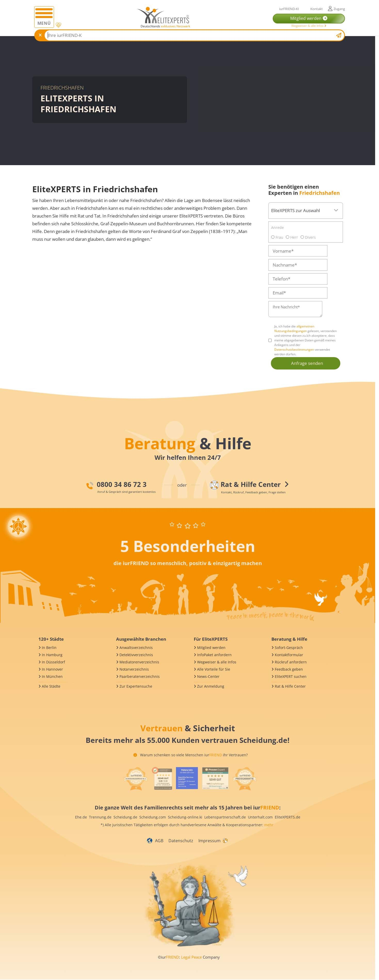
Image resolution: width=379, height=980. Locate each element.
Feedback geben (289, 669)
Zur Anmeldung (211, 686)
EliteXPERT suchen (291, 676)
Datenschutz (181, 841)
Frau (277, 237)
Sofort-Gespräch (289, 648)
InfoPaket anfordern (214, 655)
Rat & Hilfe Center (290, 686)
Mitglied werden (211, 648)
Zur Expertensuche (136, 686)
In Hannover (52, 669)
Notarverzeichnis (134, 669)
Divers (308, 237)
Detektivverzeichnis (136, 655)
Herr (292, 237)
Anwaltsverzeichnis (136, 648)
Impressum (209, 841)
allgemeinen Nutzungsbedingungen (294, 329)
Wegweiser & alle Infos (309, 26)
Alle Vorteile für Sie (214, 669)
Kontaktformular (289, 655)
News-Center (208, 676)
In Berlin (49, 648)
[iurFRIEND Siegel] (136, 779)
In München (52, 676)
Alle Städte (51, 686)
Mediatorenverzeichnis (139, 662)
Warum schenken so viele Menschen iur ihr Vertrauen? (191, 755)
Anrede (277, 227)
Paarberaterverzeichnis (140, 676)
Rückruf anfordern (291, 662)
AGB (159, 841)
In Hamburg (52, 655)
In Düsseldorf (53, 662)
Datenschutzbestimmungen (294, 350)
